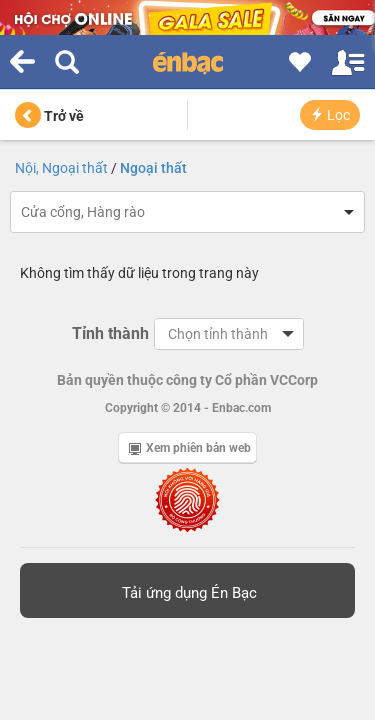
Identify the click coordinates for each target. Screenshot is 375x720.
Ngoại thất (153, 168)
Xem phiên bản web (190, 448)
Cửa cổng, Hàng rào (83, 212)
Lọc (330, 115)
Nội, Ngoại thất (61, 168)
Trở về (49, 116)
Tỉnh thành (110, 333)
